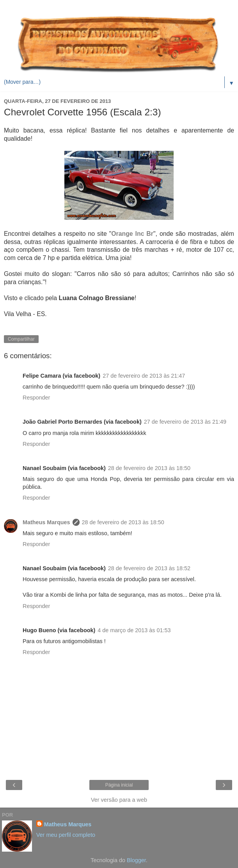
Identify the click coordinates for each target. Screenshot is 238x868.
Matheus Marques (46, 522)
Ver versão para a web (119, 800)
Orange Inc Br (132, 234)
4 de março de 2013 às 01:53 (134, 630)
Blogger (136, 860)
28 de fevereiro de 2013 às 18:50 (149, 468)
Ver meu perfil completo (66, 835)
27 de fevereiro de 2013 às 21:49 (185, 422)
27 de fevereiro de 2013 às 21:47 (144, 376)
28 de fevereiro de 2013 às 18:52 (149, 568)
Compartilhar (21, 339)
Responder (36, 398)
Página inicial (119, 785)
